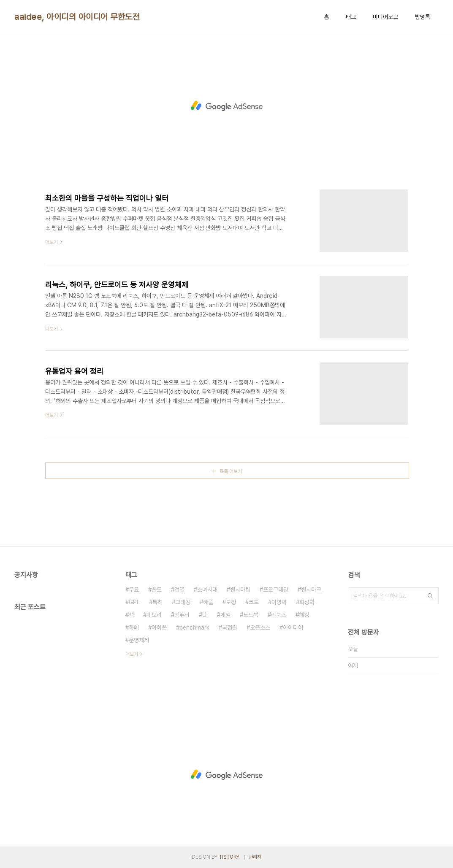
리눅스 (279, 615)
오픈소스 (260, 627)
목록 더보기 (231, 471)
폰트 (157, 589)
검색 (430, 596)
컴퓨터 (182, 615)
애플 (208, 602)
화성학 (307, 602)
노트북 (251, 615)
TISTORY (229, 857)
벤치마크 (311, 589)
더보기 (132, 654)
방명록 (423, 17)
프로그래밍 (276, 589)
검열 (179, 589)
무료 (134, 589)
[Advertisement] (227, 106)
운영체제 (139, 640)
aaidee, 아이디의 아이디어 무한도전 (77, 17)
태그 (351, 17)
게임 (225, 615)
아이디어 (293, 627)
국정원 (230, 627)
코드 (254, 602)
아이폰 (159, 627)
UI (205, 615)
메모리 (154, 615)
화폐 (134, 627)
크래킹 (183, 602)
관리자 (255, 857)
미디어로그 (385, 17)
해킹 (304, 615)
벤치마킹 (240, 589)
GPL (134, 602)
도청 (231, 602)
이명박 (279, 602)
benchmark (194, 627)
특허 (157, 602)
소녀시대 (207, 589)
